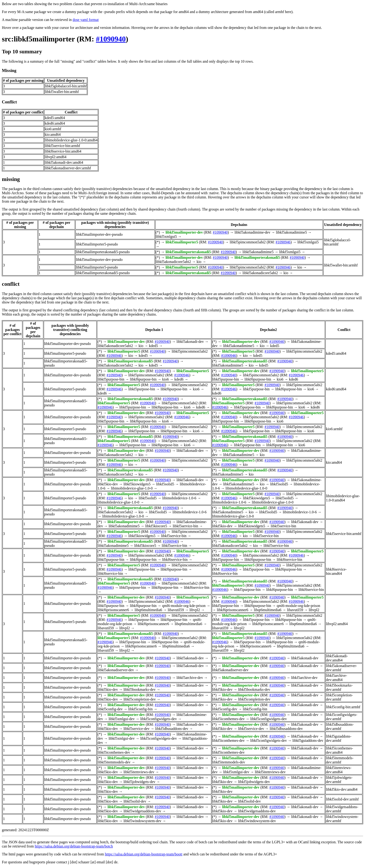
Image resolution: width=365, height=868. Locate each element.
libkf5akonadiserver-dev (116, 670)
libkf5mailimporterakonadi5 (188, 252)
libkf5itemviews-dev (139, 772)
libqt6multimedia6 (148, 610)
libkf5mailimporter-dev (184, 232)
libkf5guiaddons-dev (308, 740)
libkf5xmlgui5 (166, 237)
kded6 (179, 379)
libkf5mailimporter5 (182, 242)
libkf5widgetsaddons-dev (142, 811)
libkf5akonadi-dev (190, 342)
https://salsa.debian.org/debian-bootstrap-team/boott (144, 854)
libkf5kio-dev (108, 484)
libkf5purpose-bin (111, 379)
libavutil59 (176, 610)
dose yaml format (86, 20)
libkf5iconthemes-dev (229, 719)
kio (199, 262)
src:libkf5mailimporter (38, 39)
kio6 (166, 379)
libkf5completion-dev (140, 699)
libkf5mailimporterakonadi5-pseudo (103, 252)
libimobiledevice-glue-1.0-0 (132, 488)
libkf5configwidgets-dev (158, 719)
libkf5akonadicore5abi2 (173, 262)
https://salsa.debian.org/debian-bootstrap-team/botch (74, 846)
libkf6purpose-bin (143, 379)
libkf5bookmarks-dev (139, 689)
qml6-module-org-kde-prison (184, 606)
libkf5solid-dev (135, 801)
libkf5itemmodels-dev (114, 762)
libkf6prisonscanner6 (113, 610)
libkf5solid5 (165, 484)
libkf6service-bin (175, 560)
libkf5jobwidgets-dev (139, 782)
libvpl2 (195, 610)
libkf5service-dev (136, 729)
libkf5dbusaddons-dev (172, 729)
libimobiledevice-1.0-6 (179, 498)
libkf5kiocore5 (156, 526)
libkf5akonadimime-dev (252, 232)
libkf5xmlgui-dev (122, 719)
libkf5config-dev (110, 709)
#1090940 (111, 39)
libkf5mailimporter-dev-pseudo (99, 234)
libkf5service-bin (185, 526)
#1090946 (283, 242)
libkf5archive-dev (190, 678)
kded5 (154, 346)
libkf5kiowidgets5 (137, 484)
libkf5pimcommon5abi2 (248, 242)
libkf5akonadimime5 (291, 232)
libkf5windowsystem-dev (142, 821)
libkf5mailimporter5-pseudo (97, 244)
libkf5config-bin (140, 709)
